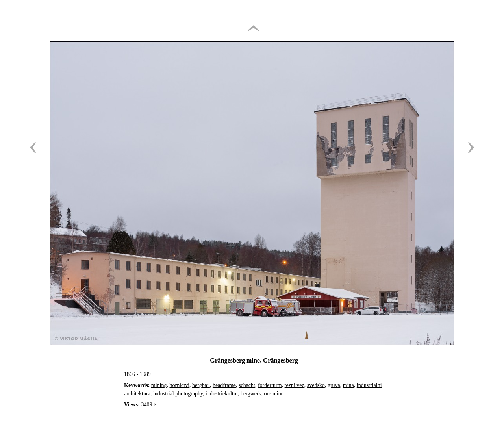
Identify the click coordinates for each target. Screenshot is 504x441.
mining (159, 385)
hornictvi (180, 385)
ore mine (274, 394)
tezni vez (295, 385)
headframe (224, 385)
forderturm (270, 385)
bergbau (201, 385)
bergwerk (251, 394)
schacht (247, 385)
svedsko (316, 385)
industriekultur (222, 394)
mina (348, 385)
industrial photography (178, 394)
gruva (334, 385)
